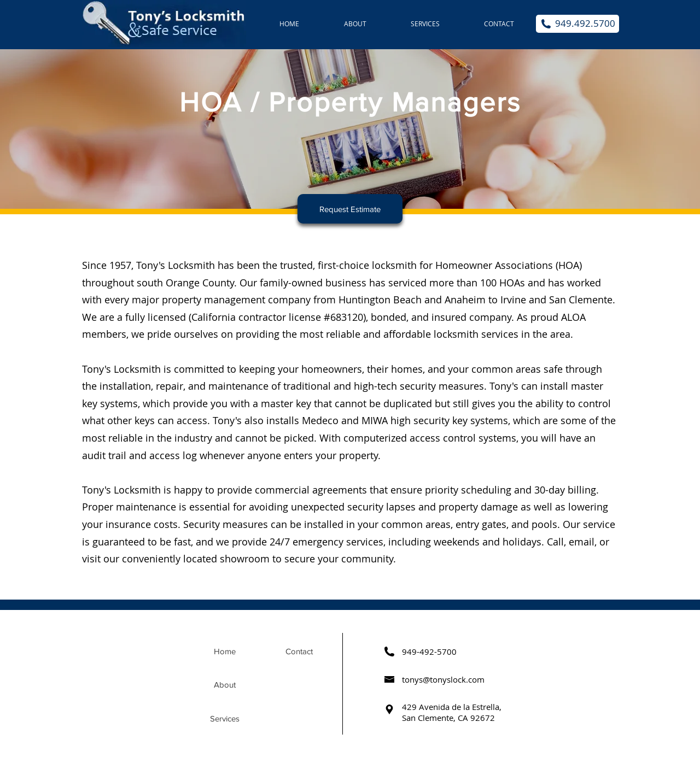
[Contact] (299, 652)
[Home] (225, 652)
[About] (225, 685)
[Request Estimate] (350, 209)
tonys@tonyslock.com (443, 679)
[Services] (225, 719)
